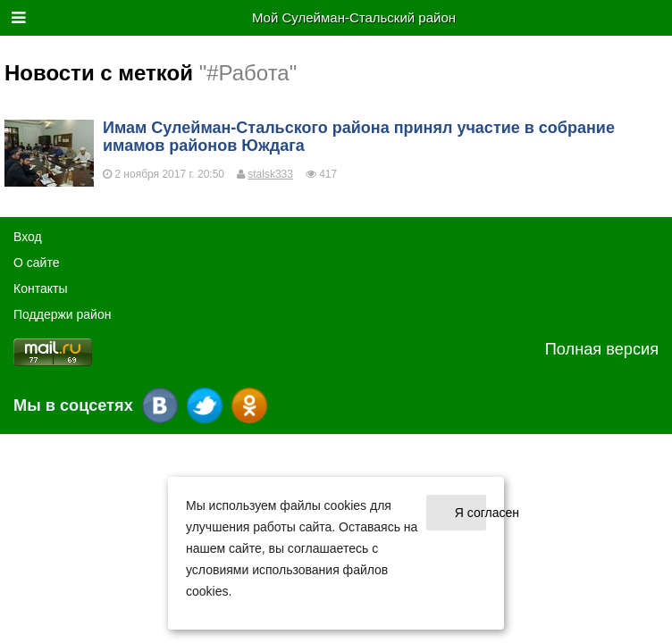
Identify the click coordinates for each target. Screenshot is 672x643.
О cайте (36, 263)
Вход (28, 237)
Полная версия (602, 349)
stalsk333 (270, 174)
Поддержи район (62, 314)
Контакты (40, 288)
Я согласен (470, 513)
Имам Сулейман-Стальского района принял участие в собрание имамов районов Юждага (359, 137)
